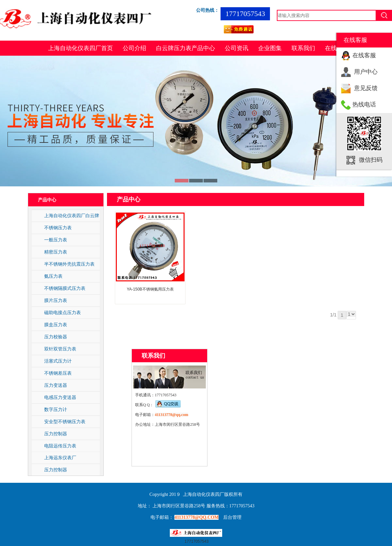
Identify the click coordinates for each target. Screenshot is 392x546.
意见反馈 (366, 88)
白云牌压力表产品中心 (186, 48)
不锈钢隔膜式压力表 (65, 288)
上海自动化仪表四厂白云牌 (72, 216)
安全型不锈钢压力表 (65, 422)
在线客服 (364, 55)
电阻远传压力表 (60, 446)
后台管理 (232, 517)
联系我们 (303, 48)
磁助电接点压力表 (62, 312)
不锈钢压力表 (58, 228)
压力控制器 (56, 434)
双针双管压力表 (60, 349)
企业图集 (270, 48)
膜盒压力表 (56, 325)
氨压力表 (53, 276)
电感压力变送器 (60, 397)
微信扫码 (371, 160)
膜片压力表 (56, 300)
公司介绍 (134, 48)
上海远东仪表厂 (60, 458)
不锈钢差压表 (58, 373)
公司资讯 (237, 48)
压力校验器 (56, 337)
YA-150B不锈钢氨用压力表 (150, 289)
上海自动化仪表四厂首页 (80, 48)
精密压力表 (56, 252)
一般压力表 (56, 240)
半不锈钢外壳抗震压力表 (69, 264)
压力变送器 (56, 385)
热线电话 (364, 104)
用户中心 (366, 72)
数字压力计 (56, 409)
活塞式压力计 (58, 361)
